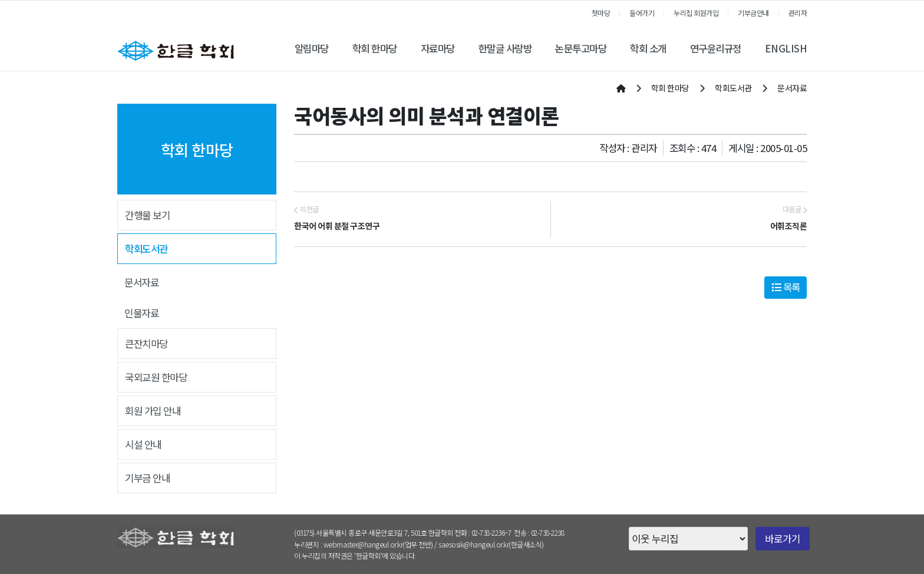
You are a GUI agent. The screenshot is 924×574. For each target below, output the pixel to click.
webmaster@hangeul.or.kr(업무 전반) (378, 544)
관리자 (798, 13)
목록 (786, 287)
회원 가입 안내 (153, 411)
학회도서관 (146, 249)
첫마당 (601, 13)
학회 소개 (648, 48)
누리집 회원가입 (696, 13)
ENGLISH (786, 48)
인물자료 (141, 313)
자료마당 (438, 48)
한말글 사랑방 (505, 48)
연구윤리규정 (716, 48)
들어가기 (642, 13)
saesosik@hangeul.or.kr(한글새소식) (491, 544)
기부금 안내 (147, 478)
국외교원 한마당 (156, 377)
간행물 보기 (147, 215)
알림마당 (312, 48)
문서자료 (141, 282)
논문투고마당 (581, 48)
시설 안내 (143, 444)
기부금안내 (753, 13)
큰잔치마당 (146, 344)
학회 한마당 (375, 48)
